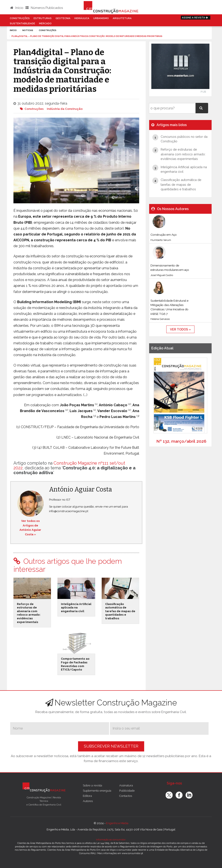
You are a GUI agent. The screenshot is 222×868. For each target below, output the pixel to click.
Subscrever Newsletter (111, 746)
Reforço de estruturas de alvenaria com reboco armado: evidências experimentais (29, 613)
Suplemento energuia (97, 791)
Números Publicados (44, 8)
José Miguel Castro (162, 275)
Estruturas (43, 18)
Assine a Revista (196, 18)
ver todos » (180, 329)
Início (17, 8)
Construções (20, 18)
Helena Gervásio (160, 319)
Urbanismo (101, 18)
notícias (28, 30)
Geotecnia (63, 18)
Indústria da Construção (65, 109)
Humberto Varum (161, 240)
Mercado (45, 23)
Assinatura (126, 785)
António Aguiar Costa (80, 489)
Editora (87, 796)
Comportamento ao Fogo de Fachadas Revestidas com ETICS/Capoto (75, 664)
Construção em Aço (164, 235)
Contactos (126, 796)
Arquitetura (122, 18)
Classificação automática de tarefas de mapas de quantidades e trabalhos (120, 611)
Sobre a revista (92, 785)
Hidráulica (82, 18)
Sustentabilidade (22, 23)
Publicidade (127, 791)
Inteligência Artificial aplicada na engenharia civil (76, 608)
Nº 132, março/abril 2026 (181, 441)
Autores (88, 801)
